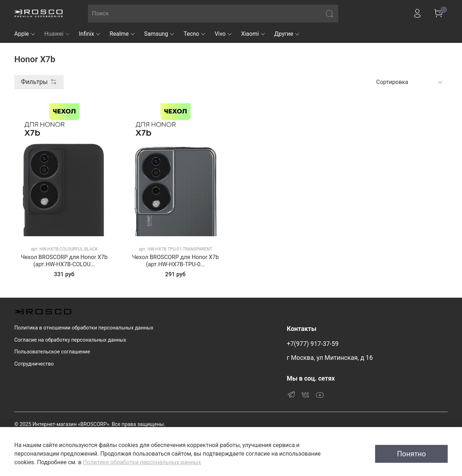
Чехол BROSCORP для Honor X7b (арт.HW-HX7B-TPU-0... (175, 261)
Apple (25, 34)
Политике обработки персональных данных (142, 462)
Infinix (90, 34)
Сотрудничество (34, 364)
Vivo (223, 34)
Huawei (57, 34)
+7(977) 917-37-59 (313, 344)
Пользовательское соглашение (52, 352)
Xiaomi (253, 34)
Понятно (411, 454)
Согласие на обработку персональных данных (70, 340)
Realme (122, 34)
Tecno (195, 34)
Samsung (159, 34)
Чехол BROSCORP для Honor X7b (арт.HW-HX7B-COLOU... (64, 261)
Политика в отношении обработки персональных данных (84, 328)
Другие (287, 34)
